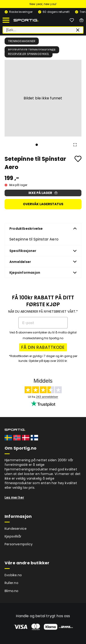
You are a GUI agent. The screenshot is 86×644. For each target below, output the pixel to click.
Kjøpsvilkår (13, 536)
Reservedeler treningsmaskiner (32, 50)
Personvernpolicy (19, 544)
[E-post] (43, 323)
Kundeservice (16, 529)
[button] (43, 98)
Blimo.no (12, 591)
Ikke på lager (43, 193)
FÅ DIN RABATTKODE (43, 347)
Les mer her (14, 497)
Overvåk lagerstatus (43, 204)
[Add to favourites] (78, 159)
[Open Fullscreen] (75, 145)
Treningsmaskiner (22, 41)
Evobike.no (13, 575)
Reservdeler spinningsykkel (29, 54)
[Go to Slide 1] (37, 145)
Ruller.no (11, 583)
